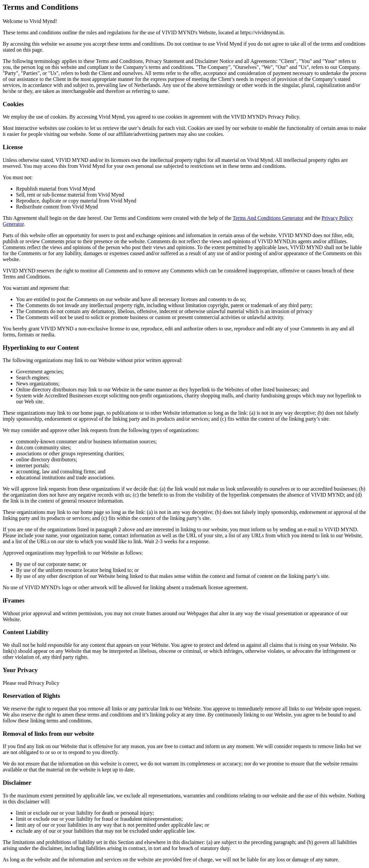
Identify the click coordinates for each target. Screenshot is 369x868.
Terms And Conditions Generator (268, 218)
